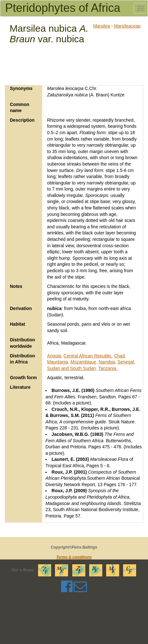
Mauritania (57, 362)
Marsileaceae (127, 26)
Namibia (107, 362)
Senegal (126, 362)
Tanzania (108, 368)
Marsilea (101, 26)
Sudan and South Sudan (71, 368)
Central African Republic (88, 356)
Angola (54, 356)
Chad (119, 356)
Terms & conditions (74, 557)
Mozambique (83, 362)
